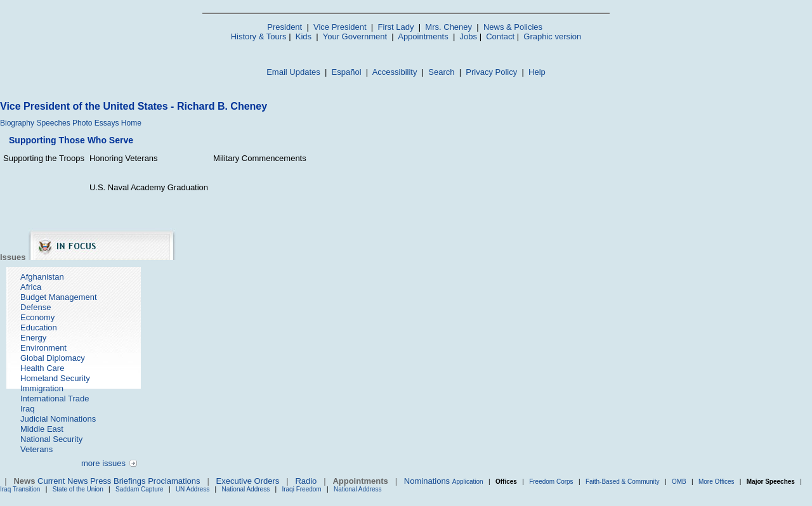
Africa (31, 287)
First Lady (396, 27)
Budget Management (59, 297)
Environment (43, 348)
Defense (36, 307)
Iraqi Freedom (301, 489)
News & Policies (513, 27)
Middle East (42, 429)
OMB (679, 482)
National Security (51, 439)
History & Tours (259, 36)
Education (39, 328)
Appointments (423, 36)
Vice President (340, 27)
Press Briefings (118, 481)
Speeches (53, 123)
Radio (306, 481)
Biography (17, 123)
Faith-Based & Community (624, 482)
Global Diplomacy (53, 358)
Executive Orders (248, 481)
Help (537, 72)
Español (347, 72)
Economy (37, 317)
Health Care (42, 368)
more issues (103, 463)
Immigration (42, 388)
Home (131, 123)
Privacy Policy (491, 72)
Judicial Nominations (58, 419)
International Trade (55, 399)
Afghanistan (42, 277)
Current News (62, 481)
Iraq (27, 409)
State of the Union (78, 489)
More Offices (717, 482)
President (285, 27)
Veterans (36, 449)
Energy (33, 338)
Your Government (355, 36)
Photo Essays (95, 123)
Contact (500, 36)
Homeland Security (55, 378)
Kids (304, 36)
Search (441, 72)
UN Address (193, 489)
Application (468, 482)
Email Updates (293, 72)
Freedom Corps (551, 482)
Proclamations (174, 481)
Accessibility (395, 72)
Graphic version (552, 36)
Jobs (468, 36)
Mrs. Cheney (449, 27)
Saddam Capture (140, 489)
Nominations (427, 481)
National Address (246, 489)
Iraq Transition (20, 489)
